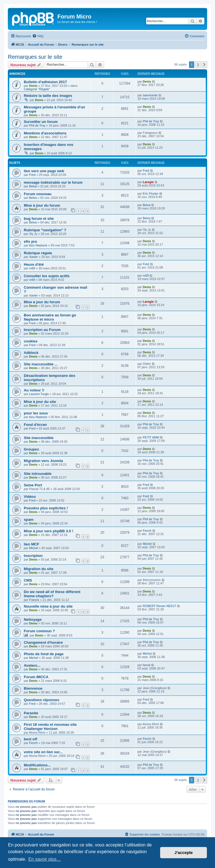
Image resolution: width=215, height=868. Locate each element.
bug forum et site (39, 219)
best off (31, 739)
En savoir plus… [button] (45, 859)
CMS (28, 580)
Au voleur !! (34, 390)
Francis (34, 600)
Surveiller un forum (41, 122)
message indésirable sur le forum (53, 182)
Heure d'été (34, 264)
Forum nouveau (38, 194)
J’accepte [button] (184, 853)
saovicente (150, 95)
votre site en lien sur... (43, 752)
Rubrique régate (38, 253)
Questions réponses (42, 700)
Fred (32, 175)
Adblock (31, 353)
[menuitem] (38, 36)
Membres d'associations (45, 133)
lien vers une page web (44, 171)
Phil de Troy (37, 125)
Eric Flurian (151, 193)
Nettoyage (33, 620)
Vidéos (30, 497)
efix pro (31, 242)
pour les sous (36, 413)
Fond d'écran (35, 425)
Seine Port (33, 485)
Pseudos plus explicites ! (46, 508)
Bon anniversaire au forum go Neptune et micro (50, 317)
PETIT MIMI (151, 437)
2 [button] (198, 65)
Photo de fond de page (44, 654)
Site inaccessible (39, 438)
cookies (31, 341)
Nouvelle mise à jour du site (48, 606)
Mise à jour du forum (42, 205)
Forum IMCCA (36, 677)
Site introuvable (38, 474)
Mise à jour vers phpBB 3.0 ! (49, 531)
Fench (147, 531)
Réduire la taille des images (48, 96)
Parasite (31, 713)
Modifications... (37, 765)
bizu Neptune (38, 245)
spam (29, 520)
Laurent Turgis (39, 394)
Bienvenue (33, 688)
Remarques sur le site (35, 57)
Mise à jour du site (40, 402)
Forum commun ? (39, 631)
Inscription (33, 556)
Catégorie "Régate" (37, 89)
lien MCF (31, 544)
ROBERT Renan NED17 (159, 606)
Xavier (33, 257)
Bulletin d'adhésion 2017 (45, 82)
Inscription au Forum (42, 330)
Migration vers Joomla (43, 461)
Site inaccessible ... (41, 364)
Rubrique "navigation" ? (45, 230)
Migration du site (39, 569)
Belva (33, 186)
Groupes (31, 449)
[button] (204, 65)
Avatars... (32, 665)
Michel (34, 548)
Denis (33, 86)
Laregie (148, 182)
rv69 (32, 268)
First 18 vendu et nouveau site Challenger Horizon (50, 727)
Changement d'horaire (43, 642)
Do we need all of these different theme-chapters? (52, 594)
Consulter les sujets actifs (47, 276)
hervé (147, 665)
